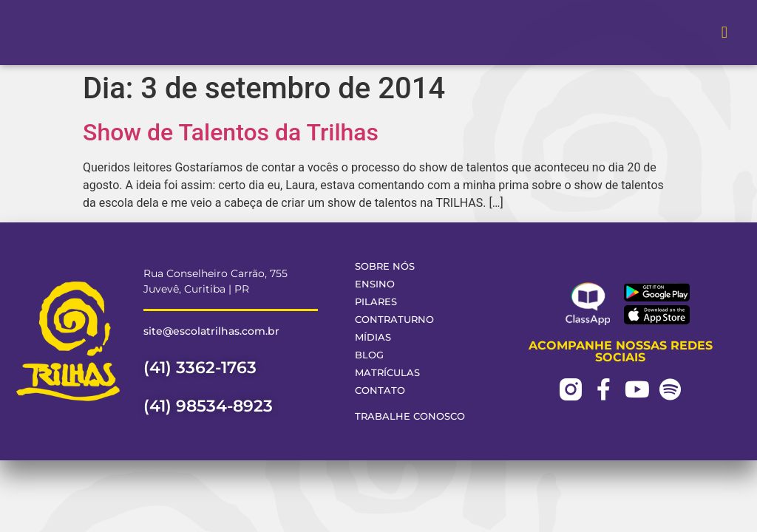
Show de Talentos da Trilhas (231, 132)
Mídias (373, 337)
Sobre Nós (385, 266)
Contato (380, 391)
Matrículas (387, 373)
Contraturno (394, 320)
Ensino (375, 284)
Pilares (376, 302)
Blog (369, 355)
